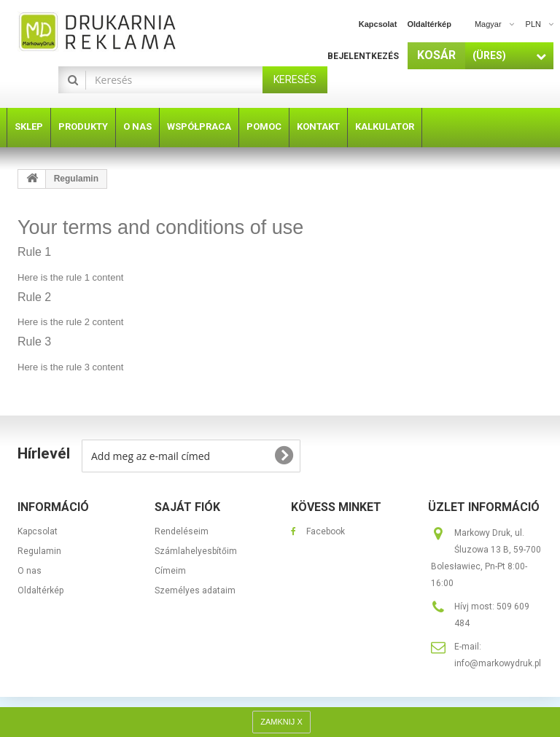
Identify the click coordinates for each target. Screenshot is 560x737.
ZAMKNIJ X (281, 722)
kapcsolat (378, 24)
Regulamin (39, 551)
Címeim (170, 571)
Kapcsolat (38, 531)
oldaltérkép (429, 24)
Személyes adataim (195, 590)
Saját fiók (187, 507)
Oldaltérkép (40, 590)
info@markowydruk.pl (498, 663)
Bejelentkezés (363, 56)
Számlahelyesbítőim (196, 551)
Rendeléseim (182, 531)
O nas (30, 571)
